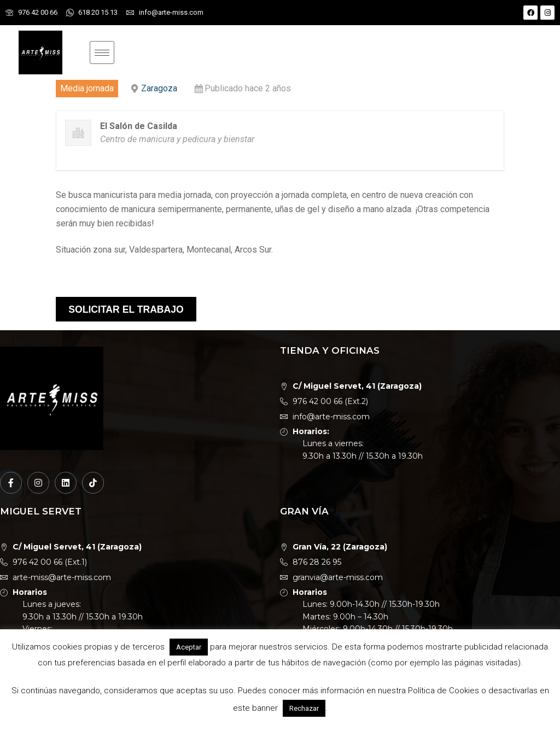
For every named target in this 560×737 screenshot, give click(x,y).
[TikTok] (93, 483)
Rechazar (304, 708)
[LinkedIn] (66, 483)
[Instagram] (38, 483)
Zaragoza (159, 88)
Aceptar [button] (189, 647)
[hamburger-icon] (102, 52)
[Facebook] (11, 483)
